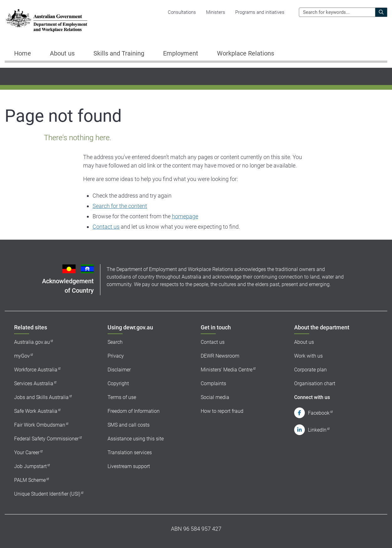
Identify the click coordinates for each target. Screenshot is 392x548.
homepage (185, 216)
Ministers (216, 12)
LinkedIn (317, 430)
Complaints (213, 383)
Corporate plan (310, 370)
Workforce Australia (36, 370)
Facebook (319, 413)
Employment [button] (181, 53)
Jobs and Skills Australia (41, 397)
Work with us (308, 356)
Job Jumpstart (30, 466)
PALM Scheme (30, 480)
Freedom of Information (134, 411)
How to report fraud (222, 411)
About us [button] (62, 53)
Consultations (182, 12)
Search (115, 342)
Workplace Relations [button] (246, 53)
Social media (215, 397)
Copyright (118, 383)
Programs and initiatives (260, 12)
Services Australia (34, 383)
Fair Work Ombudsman (40, 425)
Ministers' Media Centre (227, 370)
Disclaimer (119, 370)
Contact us (106, 227)
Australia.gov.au (32, 342)
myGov (22, 356)
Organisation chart (315, 383)
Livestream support (129, 466)
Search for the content (120, 206)
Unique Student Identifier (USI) (47, 494)
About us (304, 342)
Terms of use (122, 397)
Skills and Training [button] (119, 53)
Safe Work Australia (36, 411)
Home (23, 53)
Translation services (130, 452)
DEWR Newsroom (220, 356)
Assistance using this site (136, 439)
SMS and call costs (129, 425)
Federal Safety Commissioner (46, 439)
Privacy (116, 356)
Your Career (27, 452)
